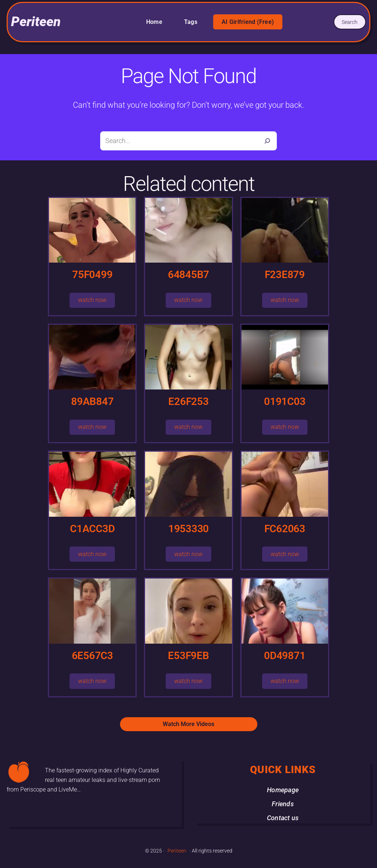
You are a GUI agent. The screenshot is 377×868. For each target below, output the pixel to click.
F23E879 (285, 275)
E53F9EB (188, 656)
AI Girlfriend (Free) (248, 22)
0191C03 (285, 401)
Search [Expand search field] (350, 22)
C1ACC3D (92, 529)
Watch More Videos (188, 724)
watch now (92, 300)
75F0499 (92, 275)
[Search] (267, 141)
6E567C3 (92, 656)
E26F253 (188, 401)
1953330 (188, 529)
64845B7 (188, 275)
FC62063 (285, 529)
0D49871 (285, 656)
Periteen (36, 22)
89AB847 (92, 401)
